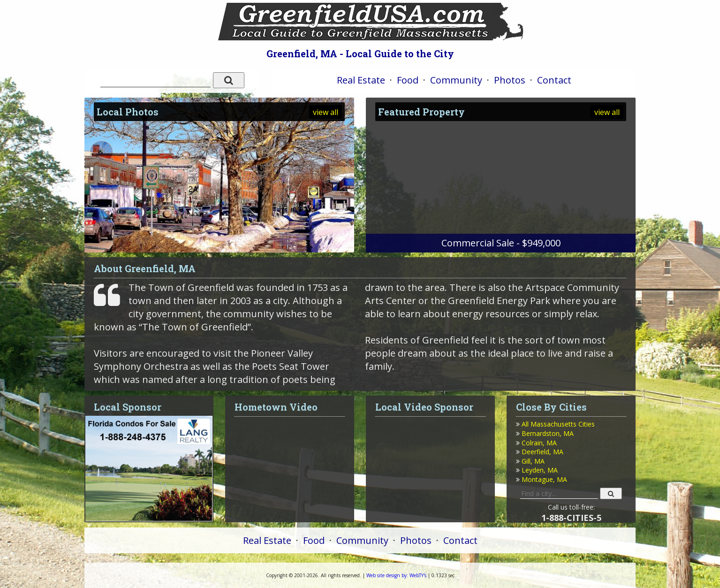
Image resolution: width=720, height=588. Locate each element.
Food (408, 80)
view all (326, 112)
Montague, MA (544, 479)
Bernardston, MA (548, 433)
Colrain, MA (539, 443)
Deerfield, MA (542, 452)
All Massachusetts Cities (558, 424)
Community (456, 80)
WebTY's (396, 575)
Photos (510, 80)
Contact (554, 80)
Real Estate (361, 80)
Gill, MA (533, 461)
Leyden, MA (540, 470)
